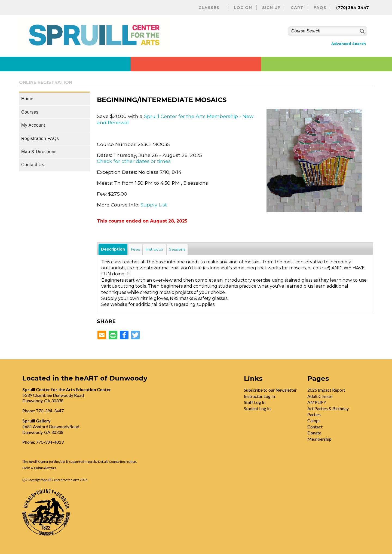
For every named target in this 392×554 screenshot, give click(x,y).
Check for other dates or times (134, 161)
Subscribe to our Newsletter (270, 390)
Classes (209, 8)
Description (113, 249)
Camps (314, 420)
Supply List (154, 205)
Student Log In (257, 408)
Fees (135, 249)
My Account (33, 125)
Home (27, 99)
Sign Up (271, 8)
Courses (30, 112)
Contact (315, 427)
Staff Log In (255, 402)
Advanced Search (349, 44)
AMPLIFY (317, 402)
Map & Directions (39, 152)
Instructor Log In (259, 396)
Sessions (177, 249)
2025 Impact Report (326, 390)
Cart (297, 8)
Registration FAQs (40, 138)
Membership (319, 439)
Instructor (154, 249)
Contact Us (33, 165)
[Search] (362, 31)
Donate (314, 433)
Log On (243, 8)
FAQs (320, 8)
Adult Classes (320, 396)
